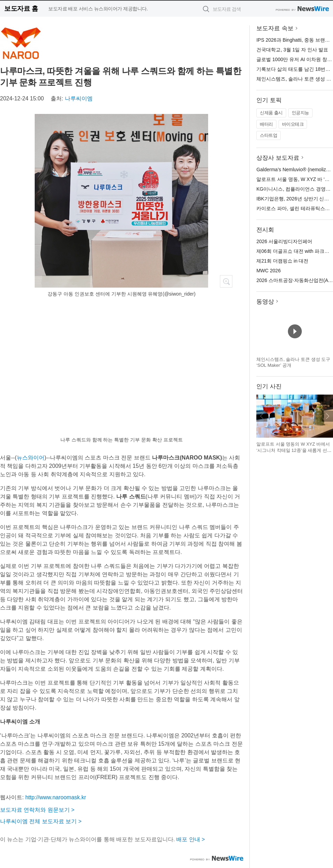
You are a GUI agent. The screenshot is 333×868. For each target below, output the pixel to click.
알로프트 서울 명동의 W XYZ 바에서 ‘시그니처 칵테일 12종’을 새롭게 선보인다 (294, 450)
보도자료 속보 (275, 28)
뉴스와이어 (31, 458)
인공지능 (300, 113)
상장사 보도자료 (278, 158)
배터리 (266, 124)
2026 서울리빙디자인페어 (284, 241)
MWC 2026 (268, 271)
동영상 (265, 302)
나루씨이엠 (79, 98)
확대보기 (226, 281)
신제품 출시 (271, 113)
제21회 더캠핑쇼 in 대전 (282, 261)
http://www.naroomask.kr (56, 797)
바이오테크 (293, 124)
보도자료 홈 (21, 9)
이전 (262, 416)
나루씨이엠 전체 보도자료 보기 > (41, 821)
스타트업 (268, 135)
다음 (327, 416)
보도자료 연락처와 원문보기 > (37, 810)
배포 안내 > (190, 839)
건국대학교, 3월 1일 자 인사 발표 (292, 50)
